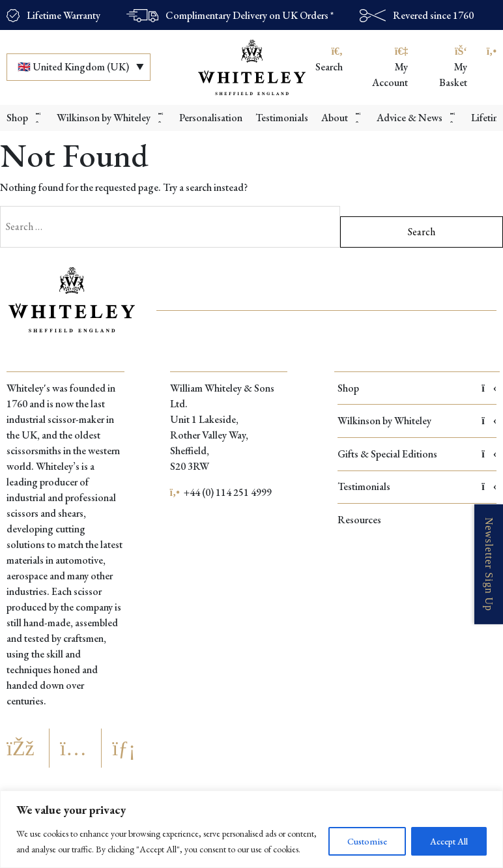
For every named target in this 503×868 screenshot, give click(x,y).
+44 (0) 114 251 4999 (221, 492)
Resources (417, 520)
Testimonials (417, 486)
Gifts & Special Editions (417, 454)
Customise (367, 841)
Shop (417, 388)
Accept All (449, 841)
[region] (251, 829)
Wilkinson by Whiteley (417, 421)
